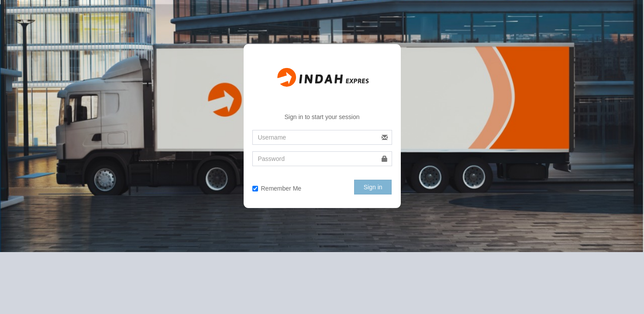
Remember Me (277, 188)
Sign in (373, 187)
